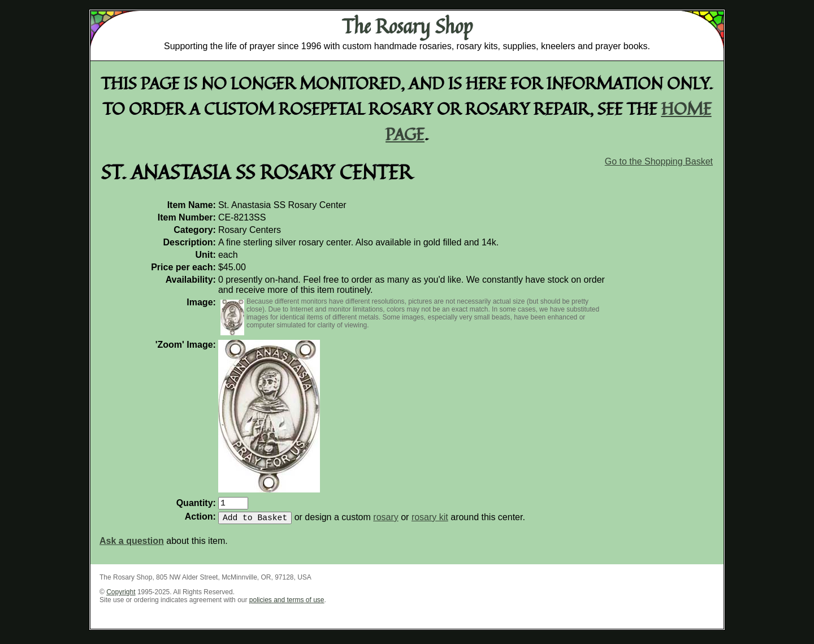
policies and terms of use (287, 604)
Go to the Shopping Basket (659, 161)
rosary (386, 522)
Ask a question (132, 545)
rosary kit (430, 522)
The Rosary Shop (407, 26)
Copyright (121, 597)
